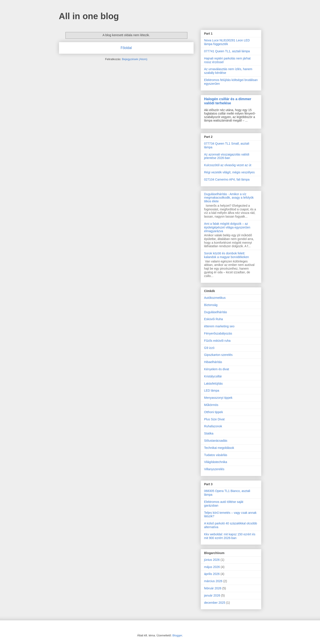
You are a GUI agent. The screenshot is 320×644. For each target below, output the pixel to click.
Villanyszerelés (214, 469)
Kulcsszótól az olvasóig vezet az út (228, 165)
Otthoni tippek (214, 412)
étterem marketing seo (219, 326)
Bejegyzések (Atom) (135, 59)
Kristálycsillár (213, 376)
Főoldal (126, 48)
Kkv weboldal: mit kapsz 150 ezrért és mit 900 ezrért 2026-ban (230, 536)
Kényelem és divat (217, 369)
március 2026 (213, 581)
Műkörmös (211, 405)
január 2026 (212, 595)
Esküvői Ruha (214, 319)
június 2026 (212, 560)
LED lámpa (212, 390)
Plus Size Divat (214, 419)
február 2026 (213, 588)
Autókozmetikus (215, 298)
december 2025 (215, 603)
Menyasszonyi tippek (218, 398)
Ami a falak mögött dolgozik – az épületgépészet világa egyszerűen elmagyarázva (227, 227)
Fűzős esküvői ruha (217, 341)
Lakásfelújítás (214, 384)
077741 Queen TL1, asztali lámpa (227, 51)
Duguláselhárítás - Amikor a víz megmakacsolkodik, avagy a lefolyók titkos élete (229, 198)
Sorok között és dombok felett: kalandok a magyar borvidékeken (227, 255)
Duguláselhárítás (216, 312)
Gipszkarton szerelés (218, 355)
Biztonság (211, 305)
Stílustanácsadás (216, 441)
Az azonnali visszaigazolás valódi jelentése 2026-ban (227, 156)
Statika (209, 433)
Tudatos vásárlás (216, 455)
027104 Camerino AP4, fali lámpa (227, 179)
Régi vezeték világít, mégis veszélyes (229, 172)
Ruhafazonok (213, 426)
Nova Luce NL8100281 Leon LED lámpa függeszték (227, 42)
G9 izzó (209, 348)
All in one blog (89, 16)
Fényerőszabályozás (218, 333)
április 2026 (212, 574)
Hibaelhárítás (213, 362)
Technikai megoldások (219, 448)
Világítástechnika (216, 462)
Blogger (177, 635)
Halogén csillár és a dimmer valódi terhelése (228, 101)
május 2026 (212, 567)
